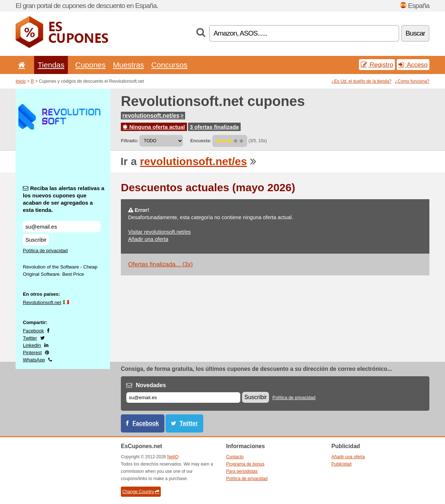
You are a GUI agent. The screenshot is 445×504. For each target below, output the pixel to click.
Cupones (90, 65)
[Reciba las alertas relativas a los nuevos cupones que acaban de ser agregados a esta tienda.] (62, 227)
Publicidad (341, 464)
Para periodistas (242, 471)
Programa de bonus (245, 464)
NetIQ (173, 457)
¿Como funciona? (412, 81)
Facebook (33, 331)
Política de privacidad (45, 251)
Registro (377, 65)
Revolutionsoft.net (42, 302)
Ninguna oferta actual (154, 127)
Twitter (30, 338)
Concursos (170, 65)
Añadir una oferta (148, 239)
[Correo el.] (183, 398)
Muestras (128, 65)
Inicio (21, 81)
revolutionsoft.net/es (153, 116)
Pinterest (32, 353)
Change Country (141, 492)
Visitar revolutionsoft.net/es (160, 232)
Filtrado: (130, 141)
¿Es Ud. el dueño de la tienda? (362, 81)
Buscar (415, 33)
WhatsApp (34, 360)
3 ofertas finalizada (214, 127)
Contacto (235, 457)
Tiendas (51, 65)
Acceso (413, 65)
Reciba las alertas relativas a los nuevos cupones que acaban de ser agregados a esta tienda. (64, 199)
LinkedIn (32, 345)
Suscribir (36, 240)
